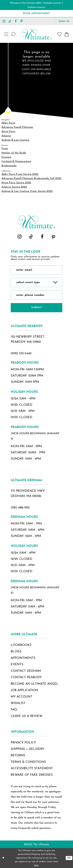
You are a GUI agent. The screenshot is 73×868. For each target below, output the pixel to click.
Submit (37, 308)
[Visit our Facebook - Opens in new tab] (16, 21)
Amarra (6, 136)
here (36, 865)
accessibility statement (32, 768)
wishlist (18, 703)
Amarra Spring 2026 (14, 187)
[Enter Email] (36, 270)
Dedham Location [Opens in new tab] (36, 7)
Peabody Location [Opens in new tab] (52, 3)
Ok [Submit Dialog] (69, 858)
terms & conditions (28, 762)
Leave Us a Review (27, 716)
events (17, 664)
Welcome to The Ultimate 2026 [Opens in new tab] (25, 3)
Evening (6, 157)
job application (24, 690)
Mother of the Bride (14, 153)
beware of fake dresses (32, 775)
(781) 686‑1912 (20, 508)
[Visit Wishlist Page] (60, 34)
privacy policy (23, 743)
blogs (16, 652)
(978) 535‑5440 (21, 354)
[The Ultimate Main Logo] (37, 34)
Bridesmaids (9, 166)
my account (21, 697)
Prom (5, 149)
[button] (64, 21)
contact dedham (26, 671)
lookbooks (21, 645)
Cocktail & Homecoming (16, 161)
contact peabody (26, 677)
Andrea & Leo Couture (15, 140)
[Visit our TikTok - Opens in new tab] (10, 21)
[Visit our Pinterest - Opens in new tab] (22, 21)
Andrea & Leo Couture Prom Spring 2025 (27, 191)
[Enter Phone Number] (36, 295)
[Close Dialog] (3, 858)
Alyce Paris (8, 131)
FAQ (14, 710)
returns (18, 756)
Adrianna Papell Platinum (17, 127)
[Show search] (13, 34)
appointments (23, 658)
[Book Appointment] (36, 14)
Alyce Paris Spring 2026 (16, 183)
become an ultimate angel (35, 684)
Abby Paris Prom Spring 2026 (20, 174)
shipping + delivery (27, 749)
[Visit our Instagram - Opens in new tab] (4, 21)
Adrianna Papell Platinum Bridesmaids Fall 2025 (31, 178)
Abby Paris (8, 123)
